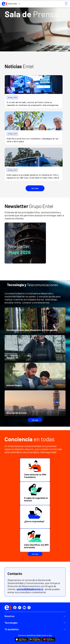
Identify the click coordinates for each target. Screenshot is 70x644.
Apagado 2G (12, 358)
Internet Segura (14, 385)
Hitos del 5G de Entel (16, 413)
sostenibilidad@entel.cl (30, 589)
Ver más (35, 420)
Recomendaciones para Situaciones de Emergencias (32, 330)
